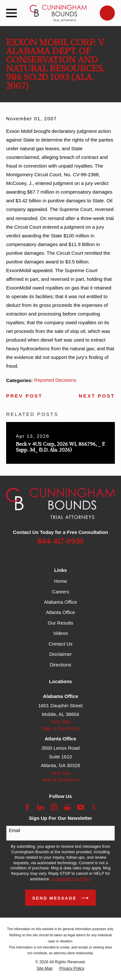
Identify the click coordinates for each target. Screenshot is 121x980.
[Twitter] (94, 807)
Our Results (60, 623)
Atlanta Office (61, 612)
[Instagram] (54, 807)
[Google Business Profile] (67, 807)
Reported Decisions (55, 380)
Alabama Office (60, 602)
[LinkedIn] (40, 807)
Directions (60, 665)
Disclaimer (60, 654)
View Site (60, 722)
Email (14, 830)
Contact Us (60, 644)
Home (60, 581)
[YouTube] (81, 807)
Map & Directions (60, 728)
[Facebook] (27, 807)
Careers (60, 592)
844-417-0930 (60, 542)
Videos (61, 633)
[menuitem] (44, 969)
